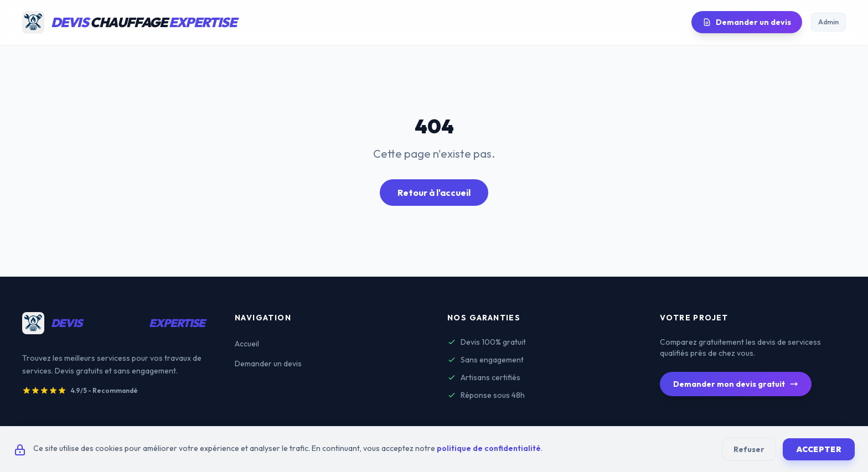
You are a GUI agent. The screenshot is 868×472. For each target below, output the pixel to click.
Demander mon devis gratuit (736, 384)
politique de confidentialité (489, 448)
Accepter (819, 449)
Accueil (247, 344)
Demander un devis (747, 22)
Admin (828, 22)
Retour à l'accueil (434, 193)
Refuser (749, 449)
